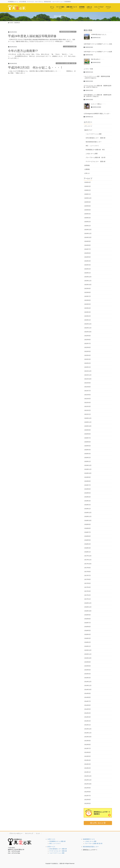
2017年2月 (88, 595)
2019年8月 (88, 481)
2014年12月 (88, 682)
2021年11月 (88, 375)
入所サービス (51, 839)
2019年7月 (88, 485)
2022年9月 (88, 336)
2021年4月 (88, 403)
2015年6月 (88, 666)
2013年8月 (88, 745)
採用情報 (87, 165)
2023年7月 (88, 296)
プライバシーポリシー (16, 833)
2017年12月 (88, 556)
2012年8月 (88, 792)
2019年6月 (88, 489)
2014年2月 (88, 721)
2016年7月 (88, 623)
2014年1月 (88, 725)
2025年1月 (88, 226)
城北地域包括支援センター (68, 32)
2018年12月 (88, 513)
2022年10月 (88, 332)
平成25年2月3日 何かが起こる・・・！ (35, 68)
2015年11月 (88, 654)
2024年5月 (88, 257)
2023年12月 (88, 277)
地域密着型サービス (89, 839)
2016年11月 (88, 607)
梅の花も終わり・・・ (98, 59)
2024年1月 (88, 273)
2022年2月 (88, 363)
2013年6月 (88, 752)
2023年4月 (88, 308)
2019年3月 (88, 501)
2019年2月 (88, 505)
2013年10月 (88, 737)
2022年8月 (88, 340)
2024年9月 (88, 241)
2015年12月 (88, 650)
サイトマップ (29, 833)
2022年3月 (88, 359)
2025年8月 (88, 206)
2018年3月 (88, 548)
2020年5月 (88, 446)
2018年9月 (88, 524)
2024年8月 (88, 245)
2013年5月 (88, 756)
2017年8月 (88, 572)
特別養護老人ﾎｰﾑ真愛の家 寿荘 (95, 150)
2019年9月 (88, 477)
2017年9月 (88, 568)
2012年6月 (88, 800)
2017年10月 (88, 564)
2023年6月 (88, 300)
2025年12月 (88, 198)
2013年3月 (88, 764)
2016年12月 (88, 603)
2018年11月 (88, 516)
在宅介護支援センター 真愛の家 (96, 138)
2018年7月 (88, 532)
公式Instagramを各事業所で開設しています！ (97, 114)
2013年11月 (88, 733)
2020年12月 (88, 418)
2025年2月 (88, 222)
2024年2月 (88, 269)
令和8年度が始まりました (99, 34)
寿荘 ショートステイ (92, 146)
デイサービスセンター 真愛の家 (96, 161)
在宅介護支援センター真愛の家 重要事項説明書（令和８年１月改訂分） (97, 96)
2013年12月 (88, 729)
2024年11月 (88, 233)
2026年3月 (88, 186)
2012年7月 (88, 796)
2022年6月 (88, 347)
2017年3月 (88, 591)
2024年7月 (88, 249)
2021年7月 (88, 391)
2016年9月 (88, 615)
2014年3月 (88, 717)
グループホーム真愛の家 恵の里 (66, 63)
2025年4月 (88, 214)
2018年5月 (88, 540)
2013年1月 (88, 772)
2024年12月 (88, 230)
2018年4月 (88, 544)
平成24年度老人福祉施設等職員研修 (32, 36)
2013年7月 (88, 748)
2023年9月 (88, 288)
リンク (38, 833)
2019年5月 (88, 493)
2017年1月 (88, 599)
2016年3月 (88, 638)
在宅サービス (51, 847)
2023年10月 (88, 285)
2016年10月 (88, 611)
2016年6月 (88, 627)
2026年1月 (88, 194)
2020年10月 (88, 426)
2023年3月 (88, 312)
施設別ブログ (88, 130)
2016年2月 (88, 642)
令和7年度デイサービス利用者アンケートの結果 (98, 52)
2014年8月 (88, 697)
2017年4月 (88, 587)
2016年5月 (88, 631)
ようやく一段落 (88, 69)
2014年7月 (88, 701)
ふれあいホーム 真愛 (91, 841)
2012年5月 (88, 803)
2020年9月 (88, 430)
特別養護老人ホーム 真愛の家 (57, 841)
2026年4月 (88, 182)
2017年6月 (88, 579)
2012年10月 (88, 784)
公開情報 (87, 169)
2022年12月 (88, 324)
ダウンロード (88, 126)
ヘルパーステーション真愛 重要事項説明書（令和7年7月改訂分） (97, 77)
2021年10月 (88, 379)
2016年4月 (88, 634)
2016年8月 (88, 619)
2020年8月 (88, 434)
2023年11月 (88, 281)
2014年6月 (88, 705)
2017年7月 (88, 575)
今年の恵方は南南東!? (23, 51)
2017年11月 (88, 560)
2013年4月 (88, 760)
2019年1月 (88, 509)
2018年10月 (88, 520)
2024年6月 (88, 253)
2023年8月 (88, 292)
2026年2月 (88, 190)
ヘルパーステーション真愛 (94, 134)
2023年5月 (88, 304)
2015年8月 (88, 662)
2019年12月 (88, 465)
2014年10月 (88, 690)
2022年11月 (88, 328)
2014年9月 (88, 693)
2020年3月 (88, 454)
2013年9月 (88, 741)
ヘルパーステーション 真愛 (57, 853)
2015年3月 (88, 678)
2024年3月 (88, 265)
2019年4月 (88, 497)
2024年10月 (88, 237)
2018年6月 (88, 536)
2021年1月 (88, 414)
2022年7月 (88, 344)
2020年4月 (88, 450)
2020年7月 (88, 438)
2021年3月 (88, 406)
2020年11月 (88, 422)
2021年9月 (88, 383)
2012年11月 (88, 780)
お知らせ (87, 173)
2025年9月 (88, 202)
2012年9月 (88, 788)
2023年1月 (88, 320)
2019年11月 (88, 469)
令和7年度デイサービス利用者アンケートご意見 (98, 44)
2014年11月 (88, 686)
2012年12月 (88, 776)
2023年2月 (88, 316)
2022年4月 (88, 355)
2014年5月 (88, 709)
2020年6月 (88, 442)
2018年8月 (88, 528)
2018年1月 (88, 552)
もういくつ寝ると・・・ (98, 104)
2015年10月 (88, 658)
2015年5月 (88, 670)
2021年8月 (88, 387)
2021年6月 (88, 395)
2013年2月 (88, 768)
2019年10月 (88, 473)
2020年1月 (88, 461)
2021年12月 (88, 371)
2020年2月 (88, 458)
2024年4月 (88, 261)
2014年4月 (88, 713)
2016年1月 (88, 646)
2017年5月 (88, 583)
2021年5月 (88, 399)
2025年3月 (88, 218)
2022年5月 (88, 351)
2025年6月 (88, 210)
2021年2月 (88, 410)
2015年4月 (88, 674)
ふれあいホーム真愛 (70, 47)
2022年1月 (88, 367)
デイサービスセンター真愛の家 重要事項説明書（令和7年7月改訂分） (97, 86)
